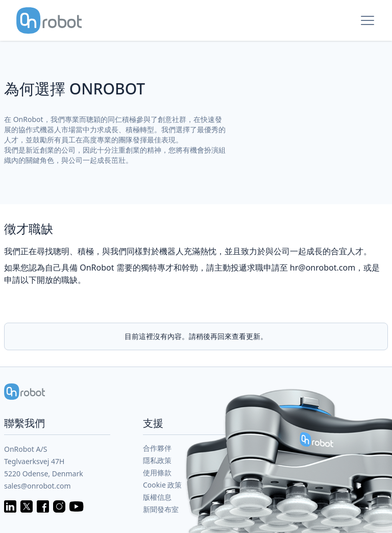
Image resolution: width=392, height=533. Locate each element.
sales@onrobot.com (38, 486)
